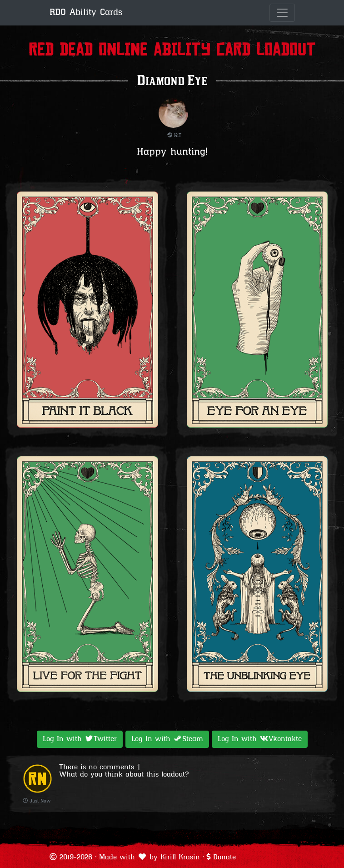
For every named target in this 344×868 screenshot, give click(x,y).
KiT (174, 136)
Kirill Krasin (180, 858)
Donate (224, 858)
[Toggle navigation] (282, 13)
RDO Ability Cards (86, 13)
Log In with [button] (80, 739)
